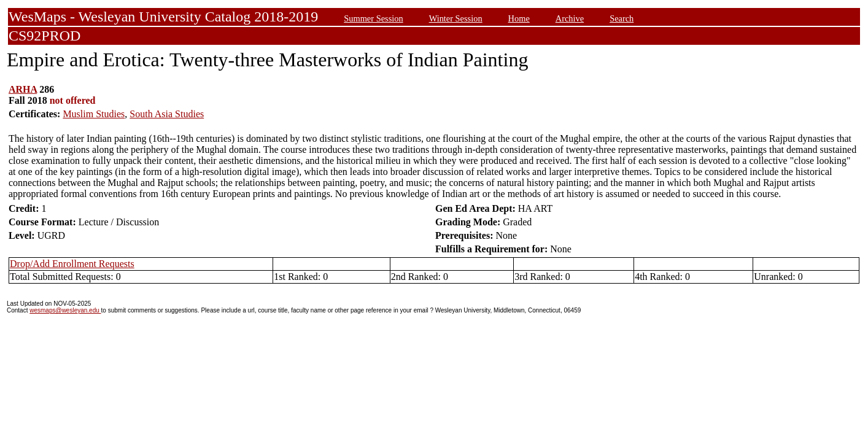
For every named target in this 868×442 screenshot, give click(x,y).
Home (519, 18)
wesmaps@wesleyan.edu (65, 310)
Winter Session (456, 18)
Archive (570, 18)
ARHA (23, 89)
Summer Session (373, 18)
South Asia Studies (167, 114)
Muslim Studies (94, 114)
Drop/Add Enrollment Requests (72, 264)
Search (622, 18)
